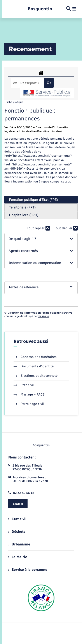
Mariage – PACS (29, 394)
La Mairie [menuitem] (18, 557)
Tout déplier (66, 228)
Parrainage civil (29, 404)
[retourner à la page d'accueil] (40, 9)
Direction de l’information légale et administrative (40, 313)
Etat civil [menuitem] (17, 519)
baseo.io (44, 316)
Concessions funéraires (35, 357)
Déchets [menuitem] (17, 532)
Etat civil (24, 385)
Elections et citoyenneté (36, 376)
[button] (41, 239)
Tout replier (38, 228)
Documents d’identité (34, 366)
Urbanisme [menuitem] (19, 544)
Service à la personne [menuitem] (28, 570)
